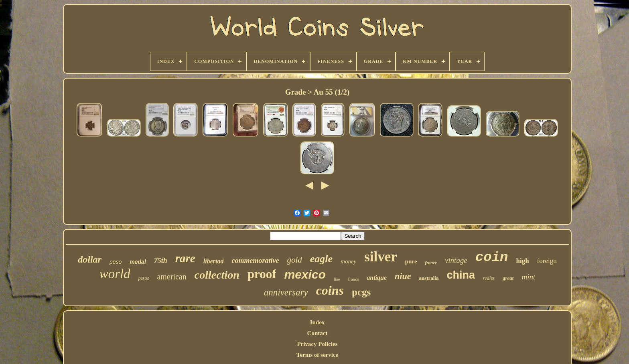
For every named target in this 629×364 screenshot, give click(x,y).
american (171, 277)
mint (528, 277)
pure (411, 261)
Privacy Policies (317, 344)
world (115, 274)
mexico (305, 274)
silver (381, 257)
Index (318, 322)
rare (185, 258)
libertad (214, 261)
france (431, 263)
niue (403, 276)
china (461, 275)
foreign (547, 261)
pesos (144, 278)
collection (217, 275)
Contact (318, 333)
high (522, 261)
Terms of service (317, 355)
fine (337, 279)
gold (294, 260)
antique (377, 278)
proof (262, 274)
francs (353, 279)
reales (489, 278)
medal (138, 262)
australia (429, 278)
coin (492, 257)
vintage (456, 260)
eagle (321, 259)
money (348, 261)
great (508, 278)
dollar (90, 259)
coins (330, 290)
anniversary (286, 292)
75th (161, 261)
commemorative (255, 261)
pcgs (361, 292)
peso (116, 262)
